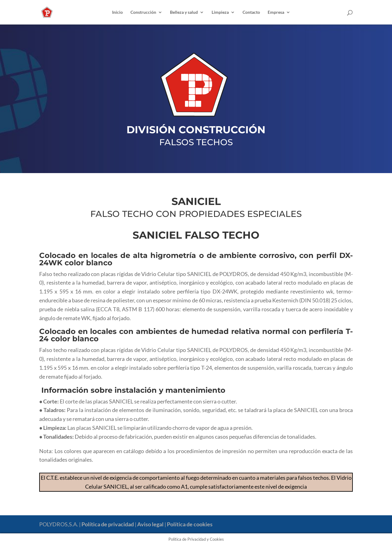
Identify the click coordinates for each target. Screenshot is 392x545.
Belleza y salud (184, 12)
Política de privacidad (108, 524)
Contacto (251, 12)
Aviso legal (150, 524)
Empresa (276, 12)
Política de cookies (190, 524)
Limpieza (220, 12)
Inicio (117, 12)
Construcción (143, 12)
